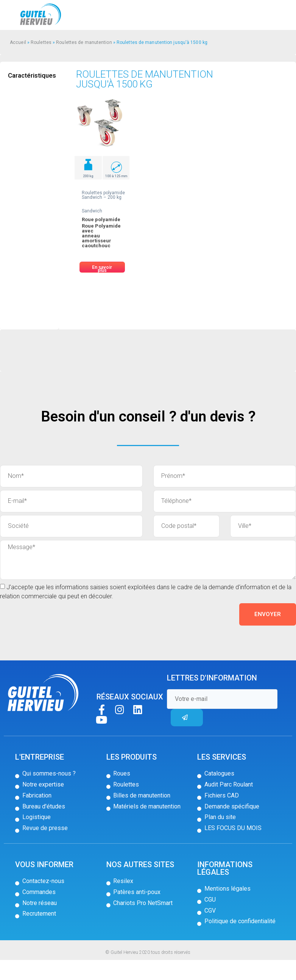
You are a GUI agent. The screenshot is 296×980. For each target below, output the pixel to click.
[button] (102, 267)
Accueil (18, 42)
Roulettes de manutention (84, 42)
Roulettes (41, 42)
